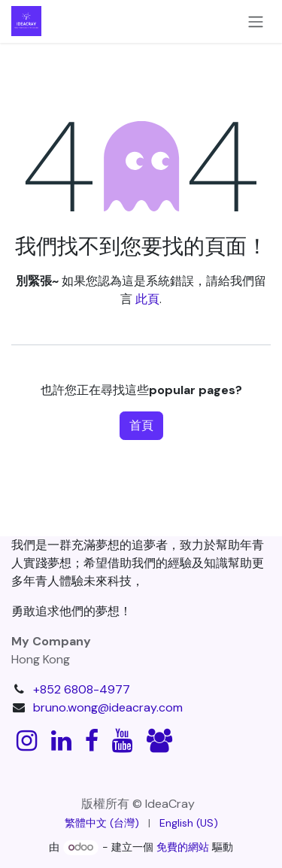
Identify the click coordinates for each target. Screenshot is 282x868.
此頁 (147, 299)
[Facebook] (92, 741)
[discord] (159, 741)
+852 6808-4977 (82, 689)
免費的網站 (183, 847)
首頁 (141, 425)
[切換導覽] (256, 21)
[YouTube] (122, 741)
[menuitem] (102, 823)
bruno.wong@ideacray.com (108, 707)
